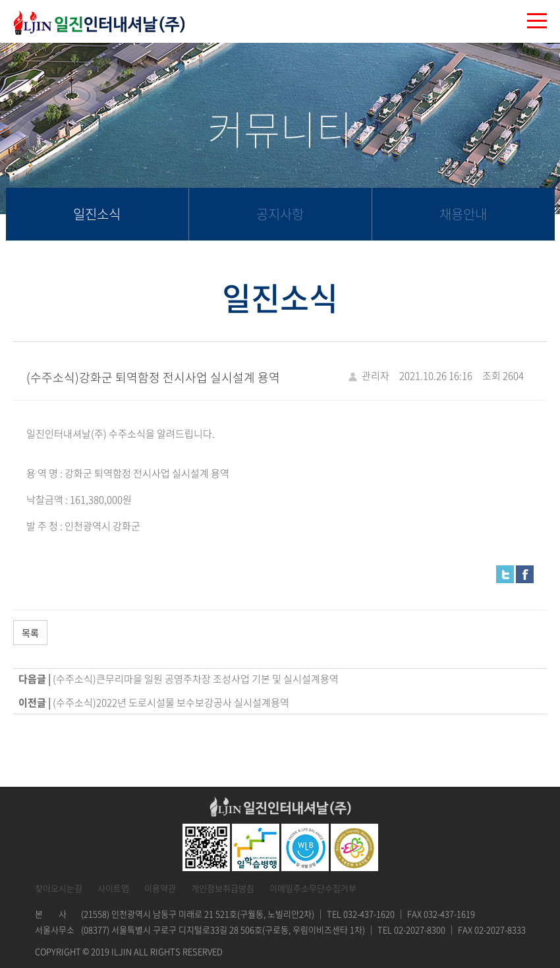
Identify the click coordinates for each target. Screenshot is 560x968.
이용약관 (160, 888)
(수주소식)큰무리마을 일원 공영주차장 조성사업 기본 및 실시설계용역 (196, 679)
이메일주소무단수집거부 (313, 888)
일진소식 (97, 214)
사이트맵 (113, 888)
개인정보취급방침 (223, 888)
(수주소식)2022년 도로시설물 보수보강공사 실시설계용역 (171, 702)
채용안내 (463, 214)
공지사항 (280, 214)
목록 (30, 633)
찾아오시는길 (59, 888)
